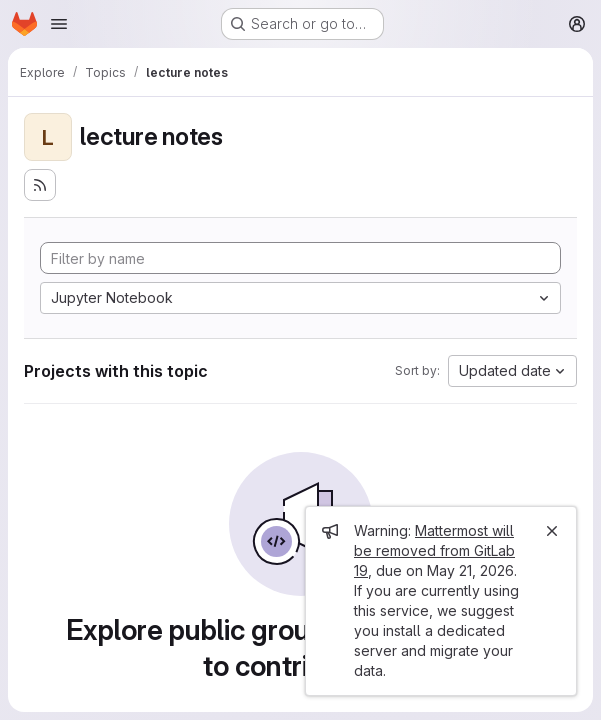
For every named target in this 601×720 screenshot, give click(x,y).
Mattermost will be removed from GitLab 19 (434, 550)
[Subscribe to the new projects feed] (40, 185)
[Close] (552, 531)
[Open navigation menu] (59, 24)
